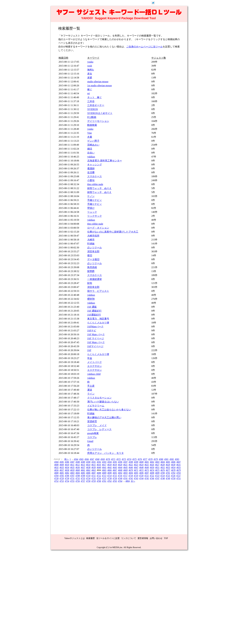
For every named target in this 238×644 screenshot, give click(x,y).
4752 (56, 481)
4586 (67, 462)
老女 (90, 74)
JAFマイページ (95, 346)
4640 (99, 467)
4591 (94, 462)
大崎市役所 (93, 236)
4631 (178, 465)
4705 (62, 476)
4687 (94, 473)
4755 (72, 481)
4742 (131, 478)
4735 (94, 478)
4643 (115, 467)
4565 (81, 459)
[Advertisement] (119, 507)
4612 (78, 465)
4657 (62, 470)
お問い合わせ (156, 538)
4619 (115, 465)
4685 (83, 473)
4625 (147, 465)
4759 (94, 481)
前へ (66, 459)
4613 (83, 465)
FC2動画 (92, 117)
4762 (110, 481)
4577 (145, 459)
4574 (129, 459)
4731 (72, 478)
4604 (163, 462)
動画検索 (92, 125)
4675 (157, 470)
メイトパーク (95, 362)
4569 (103, 459)
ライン (91, 394)
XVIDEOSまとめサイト (100, 113)
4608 (56, 465)
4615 (93, 465)
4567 (92, 459)
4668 (120, 470)
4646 (131, 467)
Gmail (90, 441)
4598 (131, 462)
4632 (56, 467)
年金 (90, 358)
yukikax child (94, 374)
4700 (163, 473)
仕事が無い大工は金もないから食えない (109, 410)
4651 (157, 467)
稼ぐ (90, 89)
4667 (115, 470)
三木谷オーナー (96, 105)
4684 (78, 473)
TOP (166, 538)
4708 (78, 476)
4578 (150, 459)
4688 (99, 473)
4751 (179, 478)
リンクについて (129, 538)
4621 (125, 465)
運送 (90, 390)
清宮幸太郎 (93, 251)
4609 (62, 465)
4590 (88, 462)
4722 (152, 476)
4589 (83, 462)
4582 (172, 459)
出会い (91, 153)
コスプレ (92, 437)
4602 (152, 462)
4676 (163, 470)
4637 (83, 467)
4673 (147, 470)
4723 (157, 476)
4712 (99, 476)
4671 (136, 470)
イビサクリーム (96, 406)
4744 (141, 478)
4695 (136, 473)
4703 (179, 473)
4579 (156, 459)
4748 (163, 478)
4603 (157, 462)
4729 (62, 478)
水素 (90, 137)
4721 (147, 476)
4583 (177, 459)
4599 (136, 462)
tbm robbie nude (95, 184)
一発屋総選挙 (95, 279)
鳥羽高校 (92, 267)
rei (89, 93)
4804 (128, 481)
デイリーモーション (98, 121)
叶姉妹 (91, 244)
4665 (104, 470)
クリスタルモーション (99, 398)
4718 (131, 476)
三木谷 (91, 101)
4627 (157, 465)
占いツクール (95, 248)
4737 (104, 478)
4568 (97, 459)
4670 (131, 470)
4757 (83, 481)
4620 (120, 465)
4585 (62, 462)
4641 (104, 467)
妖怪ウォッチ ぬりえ (99, 188)
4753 (62, 481)
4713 (104, 476)
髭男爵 (91, 271)
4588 (78, 462)
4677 (168, 470)
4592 (99, 462)
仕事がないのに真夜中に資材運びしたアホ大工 (113, 232)
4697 (147, 473)
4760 (99, 481)
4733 (83, 478)
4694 (131, 473)
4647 (136, 467)
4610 (67, 465)
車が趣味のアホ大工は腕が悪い (104, 417)
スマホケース (95, 176)
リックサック (95, 216)
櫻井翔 (91, 299)
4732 (78, 478)
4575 (134, 459)
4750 (173, 478)
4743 (136, 478)
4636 (78, 467)
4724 (163, 476)
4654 (173, 467)
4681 (62, 473)
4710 (88, 476)
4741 (126, 478)
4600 (141, 462)
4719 (136, 476)
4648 (141, 467)
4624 (141, 465)
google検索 (93, 433)
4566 (87, 459)
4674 (152, 470)
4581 (166, 459)
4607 (179, 462)
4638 (88, 467)
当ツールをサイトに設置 (108, 538)
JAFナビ (92, 331)
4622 (131, 465)
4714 (109, 476)
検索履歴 (90, 538)
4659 (72, 470)
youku (90, 62)
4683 (72, 473)
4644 (120, 467)
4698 (152, 473)
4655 (179, 467)
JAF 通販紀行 (94, 311)
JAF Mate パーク (96, 334)
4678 (173, 470)
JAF (89, 350)
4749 (168, 478)
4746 (152, 478)
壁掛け (91, 208)
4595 (115, 462)
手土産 (91, 386)
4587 (72, 462)
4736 (99, 478)
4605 (168, 462)
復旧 (90, 255)
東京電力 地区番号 (98, 319)
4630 (173, 465)
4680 (56, 473)
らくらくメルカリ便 (98, 323)
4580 (161, 459)
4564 (76, 459)
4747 (157, 478)
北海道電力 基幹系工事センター (105, 161)
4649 (147, 467)
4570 (108, 459)
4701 (168, 473)
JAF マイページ (96, 338)
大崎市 (91, 240)
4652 (163, 467)
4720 (141, 476)
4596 (120, 462)
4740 (120, 478)
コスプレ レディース (99, 429)
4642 (110, 467)
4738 (110, 478)
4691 (115, 473)
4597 (126, 462)
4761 (104, 481)
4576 (140, 459)
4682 (67, 473)
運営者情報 (143, 538)
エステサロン (95, 366)
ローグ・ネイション (98, 228)
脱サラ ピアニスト (98, 291)
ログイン (173, 3)
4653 (168, 467)
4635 (72, 467)
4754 (67, 481)
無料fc (91, 70)
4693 (126, 473)
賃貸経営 (92, 421)
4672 (141, 470)
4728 (56, 478)
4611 (72, 465)
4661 (83, 470)
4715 (115, 476)
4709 (83, 476)
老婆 (90, 78)
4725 (168, 476)
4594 (110, 462)
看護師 (91, 168)
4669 (126, 470)
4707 (72, 476)
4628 (163, 465)
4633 (62, 467)
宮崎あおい (93, 145)
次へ (133, 481)
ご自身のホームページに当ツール (144, 47)
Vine (90, 133)
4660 (78, 470)
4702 (173, 473)
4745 (147, 478)
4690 (110, 473)
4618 (109, 465)
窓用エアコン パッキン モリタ (105, 453)
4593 (104, 462)
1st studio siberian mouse (100, 85)
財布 (90, 283)
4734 (88, 478)
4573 (124, 459)
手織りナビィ (95, 200)
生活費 (91, 172)
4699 (157, 473)
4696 (141, 473)
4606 (173, 462)
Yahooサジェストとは (75, 538)
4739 (115, 478)
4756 (78, 481)
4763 (115, 481)
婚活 (90, 149)
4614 (88, 465)
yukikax (91, 157)
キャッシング (95, 165)
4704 (56, 476)
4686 (88, 473)
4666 (110, 470)
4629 (168, 465)
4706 (67, 476)
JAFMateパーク (95, 327)
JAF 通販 (92, 307)
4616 (99, 465)
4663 (94, 470)
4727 (178, 476)
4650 (152, 467)
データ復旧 (93, 259)
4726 (173, 476)
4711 (94, 476)
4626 (152, 465)
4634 (67, 467)
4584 (56, 462)
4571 (113, 459)
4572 (119, 459)
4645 (126, 467)
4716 (120, 476)
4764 (120, 481)
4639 (94, 467)
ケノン (91, 196)
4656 (56, 470)
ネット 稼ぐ (95, 97)
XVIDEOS (93, 109)
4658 (67, 470)
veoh (90, 66)
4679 (179, 470)
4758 (88, 481)
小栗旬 (91, 180)
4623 (136, 465)
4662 (88, 470)
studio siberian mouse (98, 82)
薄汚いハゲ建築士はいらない (103, 402)
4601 (147, 462)
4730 (67, 478)
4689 (104, 473)
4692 (120, 473)
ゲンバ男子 (93, 141)
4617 (104, 465)
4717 (125, 476)
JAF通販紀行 (94, 315)
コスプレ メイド (97, 425)
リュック (92, 212)
